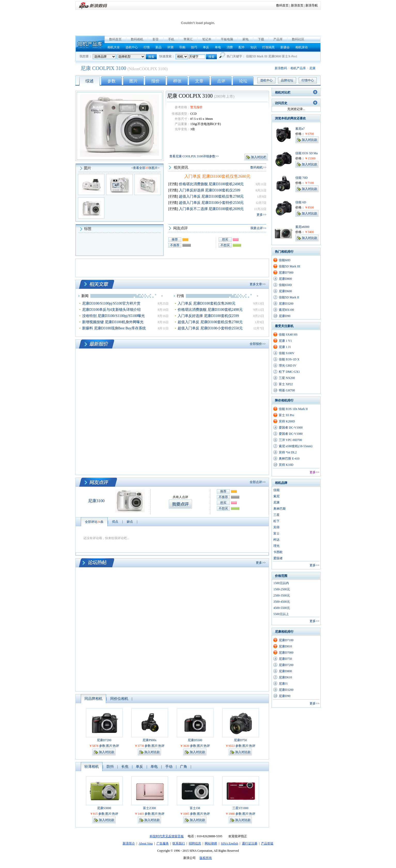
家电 (245, 39)
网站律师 (211, 843)
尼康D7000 (286, 273)
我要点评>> (258, 228)
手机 (171, 39)
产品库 (278, 39)
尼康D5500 (195, 740)
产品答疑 (267, 843)
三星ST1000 (240, 808)
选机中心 (132, 47)
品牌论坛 (287, 80)
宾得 (276, 527)
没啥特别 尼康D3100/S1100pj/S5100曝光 (113, 316)
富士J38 (195, 808)
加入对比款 (107, 752)
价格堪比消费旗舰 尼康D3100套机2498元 (211, 184)
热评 (116, 746)
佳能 (276, 490)
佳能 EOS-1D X (289, 359)
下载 (261, 39)
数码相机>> (258, 167)
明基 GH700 (287, 390)
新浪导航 (312, 5)
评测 (170, 47)
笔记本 (207, 39)
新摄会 (285, 47)
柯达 (276, 540)
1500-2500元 (282, 589)
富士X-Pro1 (290, 56)
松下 (276, 521)
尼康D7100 (286, 640)
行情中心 (308, 80)
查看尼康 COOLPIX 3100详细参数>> (194, 156)
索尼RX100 (286, 310)
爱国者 (278, 558)
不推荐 (175, 245)
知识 (254, 47)
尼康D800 (275, 56)
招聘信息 (195, 843)
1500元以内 (281, 583)
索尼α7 (300, 129)
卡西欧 (278, 552)
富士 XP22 (286, 384)
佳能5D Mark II (289, 297)
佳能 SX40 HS (288, 335)
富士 (276, 533)
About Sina (146, 843)
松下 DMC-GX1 (289, 372)
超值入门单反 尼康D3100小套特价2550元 (211, 203)
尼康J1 (283, 684)
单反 (206, 47)
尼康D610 (285, 677)
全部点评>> (258, 482)
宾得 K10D (286, 465)
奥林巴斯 (280, 509)
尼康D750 (240, 740)
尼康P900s (149, 740)
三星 (276, 515)
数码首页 (282, 5)
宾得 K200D (287, 421)
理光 (276, 546)
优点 (115, 522)
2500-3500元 (282, 595)
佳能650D (285, 285)
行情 (147, 47)
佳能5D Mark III (257, 56)
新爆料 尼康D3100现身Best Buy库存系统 (114, 328)
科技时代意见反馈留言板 (167, 836)
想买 (225, 239)
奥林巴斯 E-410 (289, 459)
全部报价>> (258, 344)
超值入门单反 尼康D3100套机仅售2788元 (211, 196)
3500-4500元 (282, 602)
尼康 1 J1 (285, 347)
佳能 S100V (287, 353)
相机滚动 (302, 47)
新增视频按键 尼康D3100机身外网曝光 (113, 322)
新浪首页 (297, 5)
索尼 (276, 496)
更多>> (262, 215)
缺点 (130, 522)
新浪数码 (281, 68)
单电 (218, 47)
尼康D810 (285, 646)
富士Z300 (149, 808)
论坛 (243, 81)
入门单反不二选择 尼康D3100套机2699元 (211, 209)
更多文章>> (258, 284)
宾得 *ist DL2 (288, 452)
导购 (182, 47)
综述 (90, 81)
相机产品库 (90, 44)
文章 (199, 81)
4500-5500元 (282, 608)
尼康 (312, 68)
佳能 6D (301, 202)
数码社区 (298, 39)
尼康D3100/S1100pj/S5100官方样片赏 (111, 303)
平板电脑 (227, 39)
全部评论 (94, 522)
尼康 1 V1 (285, 341)
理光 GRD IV (288, 366)
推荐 (175, 239)
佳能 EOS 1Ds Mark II (293, 409)
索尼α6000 (302, 227)
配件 (242, 47)
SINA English (229, 843)
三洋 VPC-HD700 (290, 440)
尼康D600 (285, 291)
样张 (177, 81)
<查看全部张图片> (145, 168)
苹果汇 (188, 39)
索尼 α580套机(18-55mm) (296, 446)
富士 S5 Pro (286, 415)
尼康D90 (285, 316)
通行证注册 (250, 843)
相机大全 (114, 47)
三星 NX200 (287, 378)
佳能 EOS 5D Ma (306, 153)
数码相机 (137, 39)
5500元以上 (281, 614)
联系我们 (179, 843)
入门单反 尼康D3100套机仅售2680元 (217, 176)
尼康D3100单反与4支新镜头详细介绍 (111, 310)
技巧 (194, 47)
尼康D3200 (286, 304)
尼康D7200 (104, 740)
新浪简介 (129, 843)
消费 (230, 47)
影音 (156, 39)
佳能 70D (302, 178)
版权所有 (206, 858)
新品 (159, 47)
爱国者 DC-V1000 (291, 428)
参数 (112, 81)
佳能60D (285, 260)
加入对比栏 (259, 157)
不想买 (225, 245)
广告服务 (163, 843)
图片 (133, 81)
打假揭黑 (268, 47)
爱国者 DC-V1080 (291, 434)
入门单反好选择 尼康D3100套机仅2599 (210, 190)
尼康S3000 (104, 808)
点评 (221, 81)
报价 (155, 81)
